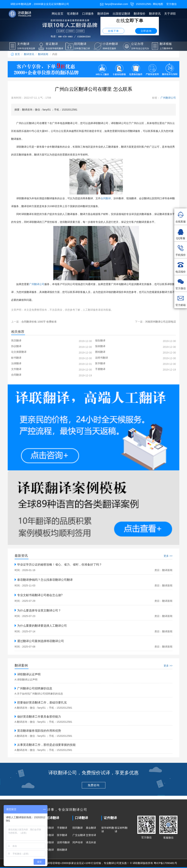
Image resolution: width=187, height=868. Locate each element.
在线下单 (113, 31)
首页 (15, 54)
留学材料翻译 (108, 830)
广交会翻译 (79, 835)
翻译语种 (103, 14)
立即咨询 (146, 31)
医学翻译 (62, 835)
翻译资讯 (155, 14)
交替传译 (91, 835)
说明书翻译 (63, 842)
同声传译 (78, 842)
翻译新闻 (43, 54)
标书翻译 (49, 850)
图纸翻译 (62, 850)
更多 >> (168, 556)
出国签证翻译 (121, 14)
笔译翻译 (73, 14)
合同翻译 (49, 828)
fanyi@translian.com (114, 4)
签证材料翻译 (121, 830)
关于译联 (170, 14)
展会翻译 (91, 828)
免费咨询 (93, 785)
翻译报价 (140, 14)
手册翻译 (62, 828)
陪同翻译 (78, 828)
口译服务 (88, 14)
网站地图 (158, 4)
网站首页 (58, 14)
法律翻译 (49, 842)
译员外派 (91, 842)
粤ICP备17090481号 (165, 863)
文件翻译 (49, 835)
